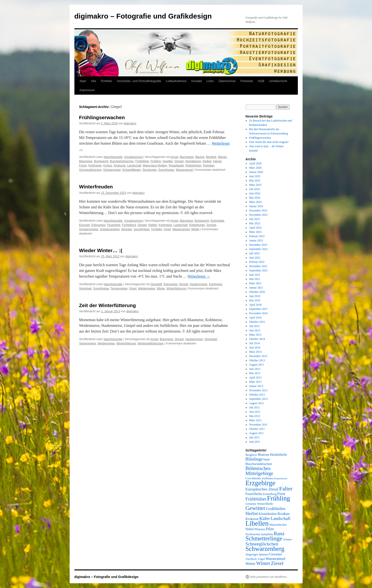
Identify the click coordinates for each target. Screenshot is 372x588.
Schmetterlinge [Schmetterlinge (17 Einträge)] (264, 538)
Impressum (87, 90)
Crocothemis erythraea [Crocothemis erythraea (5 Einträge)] (259, 478)
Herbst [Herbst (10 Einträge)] (252, 513)
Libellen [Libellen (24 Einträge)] (257, 523)
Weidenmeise (146, 289)
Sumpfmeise (166, 170)
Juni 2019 (255, 296)
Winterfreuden (96, 187)
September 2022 (258, 249)
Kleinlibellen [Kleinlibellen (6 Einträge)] (268, 514)
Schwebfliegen (132, 170)
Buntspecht (101, 161)
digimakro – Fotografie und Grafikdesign (143, 16)
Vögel (167, 229)
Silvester (127, 229)
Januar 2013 (256, 386)
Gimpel (179, 161)
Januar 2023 (256, 240)
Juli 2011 (254, 437)
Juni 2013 (255, 369)
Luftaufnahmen (176, 81)
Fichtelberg (129, 225)
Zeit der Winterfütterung (108, 305)
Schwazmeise (112, 170)
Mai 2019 (255, 300)
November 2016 (258, 313)
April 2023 (255, 228)
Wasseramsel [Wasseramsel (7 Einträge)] (275, 559)
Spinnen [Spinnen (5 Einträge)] (263, 554)
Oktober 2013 (257, 360)
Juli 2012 (254, 407)
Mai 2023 (255, 223)
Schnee (211, 225)
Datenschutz (227, 81)
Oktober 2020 (257, 292)
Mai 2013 (255, 373)
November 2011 (258, 425)
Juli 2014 (254, 343)
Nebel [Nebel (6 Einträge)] (250, 529)
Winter (195, 229)
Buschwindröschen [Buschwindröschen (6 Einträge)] (259, 464)
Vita (93, 81)
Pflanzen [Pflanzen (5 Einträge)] (260, 529)
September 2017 (258, 309)
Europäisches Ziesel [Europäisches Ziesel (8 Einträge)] (262, 489)
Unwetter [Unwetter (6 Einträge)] (276, 554)
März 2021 (255, 283)
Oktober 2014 (257, 339)
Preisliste (247, 81)
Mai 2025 (255, 181)
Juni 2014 (255, 348)
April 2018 (255, 305)
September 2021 (258, 270)
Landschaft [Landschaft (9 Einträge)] (281, 518)
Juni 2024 (255, 193)
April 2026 (255, 163)
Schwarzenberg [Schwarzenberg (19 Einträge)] (265, 549)
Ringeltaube (176, 166)
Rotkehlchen (194, 166)
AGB (261, 81)
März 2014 (255, 352)
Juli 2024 (254, 189)
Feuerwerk (114, 225)
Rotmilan (209, 166)
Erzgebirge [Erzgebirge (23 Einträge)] (261, 483)
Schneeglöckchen (90, 170)
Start (83, 81)
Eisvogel (85, 225)
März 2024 (255, 202)
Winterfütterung (176, 289)
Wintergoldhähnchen (150, 343)
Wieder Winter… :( (101, 250)
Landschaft (134, 166)
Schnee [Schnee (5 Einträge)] (287, 539)
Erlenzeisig (99, 225)
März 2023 (255, 232)
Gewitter (168, 161)
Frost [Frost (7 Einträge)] (281, 494)
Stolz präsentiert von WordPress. (269, 577)
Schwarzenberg (110, 229)
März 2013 (255, 382)
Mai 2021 (255, 279)
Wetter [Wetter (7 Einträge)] (251, 564)
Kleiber (207, 161)
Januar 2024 (256, 206)
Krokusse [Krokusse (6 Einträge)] (252, 519)
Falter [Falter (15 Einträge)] (286, 489)
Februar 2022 (257, 262)
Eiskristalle (217, 221)
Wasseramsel (184, 170)
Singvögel (85, 289)
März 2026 (255, 168)
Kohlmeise (95, 166)
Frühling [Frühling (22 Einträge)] (278, 498)
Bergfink (211, 157)
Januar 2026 (256, 172)
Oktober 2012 (257, 395)
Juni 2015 (255, 330)
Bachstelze (187, 157)
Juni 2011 (255, 442)
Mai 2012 (255, 416)
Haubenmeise (198, 284)
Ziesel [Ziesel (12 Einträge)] (277, 563)
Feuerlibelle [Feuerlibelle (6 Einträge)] (254, 494)
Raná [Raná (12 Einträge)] (279, 534)
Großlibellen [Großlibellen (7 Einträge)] (276, 509)
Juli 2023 (254, 219)
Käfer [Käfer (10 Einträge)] (265, 518)
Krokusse (120, 166)
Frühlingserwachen (102, 117)
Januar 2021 (256, 288)
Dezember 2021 (258, 266)
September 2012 (258, 399)
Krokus (108, 166)
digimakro (130, 123)
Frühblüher (142, 161)
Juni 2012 (255, 412)
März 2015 (255, 335)
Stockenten (150, 170)
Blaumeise (86, 161)
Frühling (156, 161)
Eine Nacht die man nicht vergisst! (269, 142)
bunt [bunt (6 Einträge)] (266, 459)
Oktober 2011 (257, 429)
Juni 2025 (255, 176)
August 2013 (256, 365)
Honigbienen (193, 161)
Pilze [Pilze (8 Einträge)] (270, 529)
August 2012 (256, 403)
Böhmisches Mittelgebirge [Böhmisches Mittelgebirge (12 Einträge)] (259, 471)
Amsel (174, 157)
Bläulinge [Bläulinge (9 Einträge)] (254, 459)
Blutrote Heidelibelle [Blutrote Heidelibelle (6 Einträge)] (272, 455)
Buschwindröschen (122, 161)
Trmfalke (156, 229)
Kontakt (197, 81)
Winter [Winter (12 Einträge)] (263, 563)
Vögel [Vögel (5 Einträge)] (261, 559)
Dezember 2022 (258, 245)
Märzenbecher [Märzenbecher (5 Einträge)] (278, 525)
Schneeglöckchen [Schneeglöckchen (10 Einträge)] (262, 544)
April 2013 (255, 377)
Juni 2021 (255, 275)
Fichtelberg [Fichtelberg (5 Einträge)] (270, 494)
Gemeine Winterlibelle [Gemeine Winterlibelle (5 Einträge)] (259, 504)
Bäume (200, 157)
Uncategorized (133, 157)
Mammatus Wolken (155, 166)
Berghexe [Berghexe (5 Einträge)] (251, 455)
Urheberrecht (278, 81)
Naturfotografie (113, 157)
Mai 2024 (255, 198)
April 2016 (255, 318)
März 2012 (255, 420)
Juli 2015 (254, 326)
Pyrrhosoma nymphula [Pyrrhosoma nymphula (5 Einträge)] (259, 534)
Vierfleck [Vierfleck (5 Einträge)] (251, 559)
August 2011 (256, 433)
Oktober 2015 (257, 322)
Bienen (222, 157)
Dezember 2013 (258, 356)
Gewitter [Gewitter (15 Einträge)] (256, 508)
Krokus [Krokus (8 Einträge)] (284, 514)
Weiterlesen (199, 276)
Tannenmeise (119, 289)
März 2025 (255, 185)
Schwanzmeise (89, 229)
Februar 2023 (257, 236)
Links (210, 81)
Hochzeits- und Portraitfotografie (139, 81)
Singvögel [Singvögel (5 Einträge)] (252, 554)
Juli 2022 (254, 253)
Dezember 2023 (258, 211)
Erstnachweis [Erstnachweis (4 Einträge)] (281, 478)
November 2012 (258, 390)
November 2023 (258, 215)
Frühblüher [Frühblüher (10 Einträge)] (256, 499)
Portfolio (106, 81)
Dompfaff (156, 284)
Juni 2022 (255, 258)
